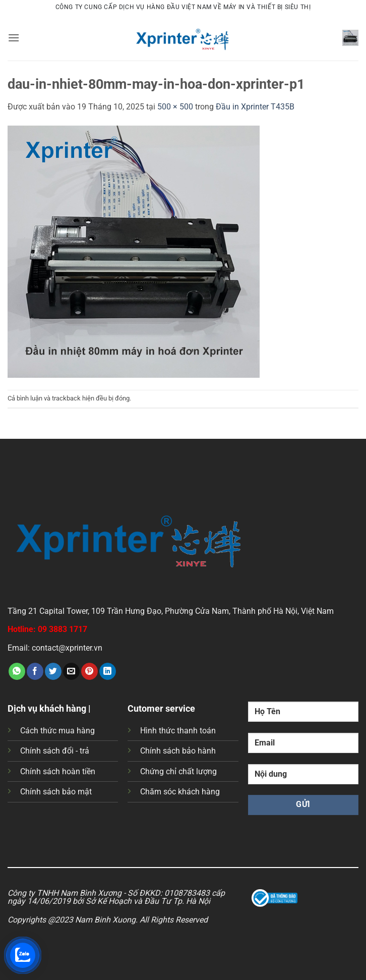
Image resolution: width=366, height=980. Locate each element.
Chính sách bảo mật (56, 792)
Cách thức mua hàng (57, 731)
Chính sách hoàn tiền (58, 771)
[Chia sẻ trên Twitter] (53, 671)
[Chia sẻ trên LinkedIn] (108, 671)
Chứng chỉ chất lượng (178, 771)
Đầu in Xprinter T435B (255, 107)
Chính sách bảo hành (178, 751)
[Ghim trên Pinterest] (89, 671)
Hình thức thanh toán (178, 731)
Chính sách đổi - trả (55, 751)
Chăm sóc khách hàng (180, 792)
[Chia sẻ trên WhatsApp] (17, 671)
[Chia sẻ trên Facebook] (35, 671)
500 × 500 (175, 107)
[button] (14, 38)
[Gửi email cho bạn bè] (71, 671)
